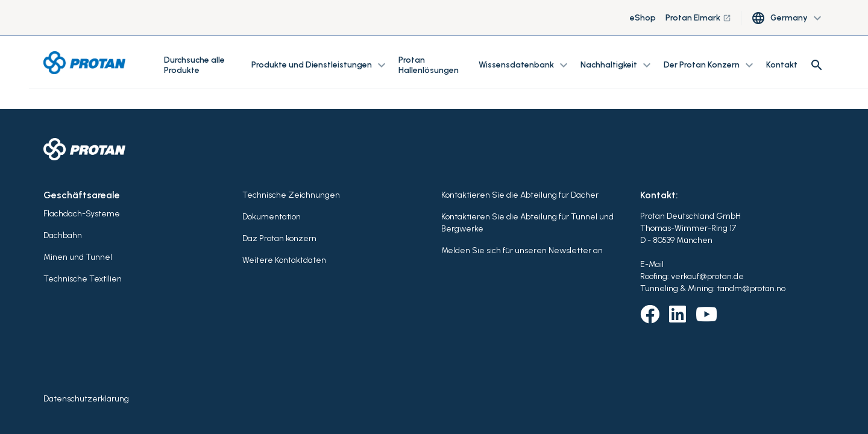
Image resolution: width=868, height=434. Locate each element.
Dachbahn (63, 235)
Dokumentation (272, 217)
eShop (643, 18)
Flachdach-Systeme (82, 214)
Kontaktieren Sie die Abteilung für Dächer (520, 195)
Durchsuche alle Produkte (194, 65)
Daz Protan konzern (279, 238)
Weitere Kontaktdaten (284, 260)
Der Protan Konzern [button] (710, 65)
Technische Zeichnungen (291, 195)
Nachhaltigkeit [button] (617, 65)
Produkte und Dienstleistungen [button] (320, 65)
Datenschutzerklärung (86, 399)
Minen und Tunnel (78, 257)
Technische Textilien (83, 279)
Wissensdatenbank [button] (525, 65)
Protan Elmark (698, 18)
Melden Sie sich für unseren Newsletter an (522, 250)
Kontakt (782, 65)
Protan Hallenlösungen (429, 65)
